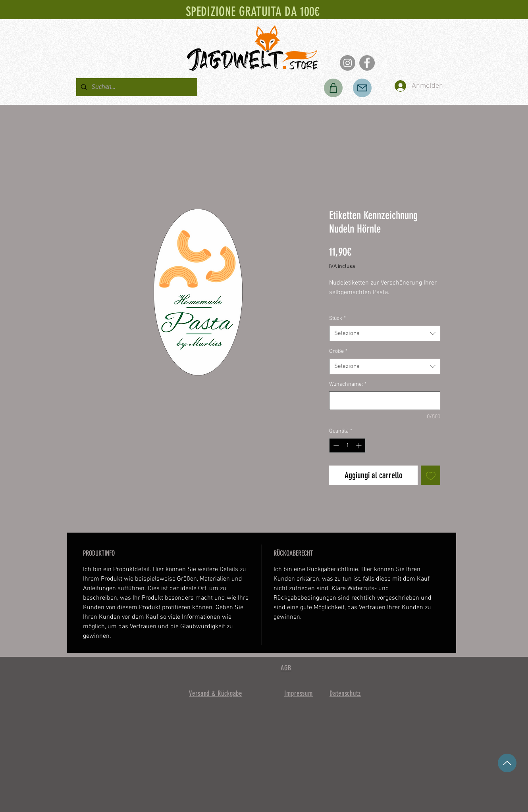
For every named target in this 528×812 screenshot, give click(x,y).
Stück (337, 318)
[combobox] (385, 334)
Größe (338, 351)
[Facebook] (367, 63)
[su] (507, 763)
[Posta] (362, 88)
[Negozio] (333, 88)
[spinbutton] (347, 445)
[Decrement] (335, 445)
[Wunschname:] (385, 401)
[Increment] (359, 445)
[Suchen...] (136, 87)
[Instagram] (348, 63)
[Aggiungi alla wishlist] (431, 475)
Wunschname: (348, 384)
